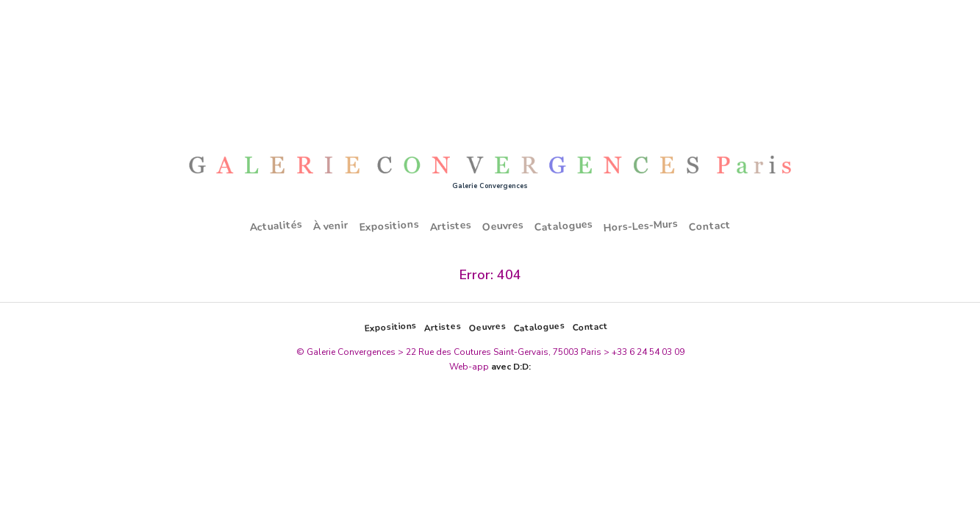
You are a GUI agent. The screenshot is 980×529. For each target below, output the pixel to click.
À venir (330, 226)
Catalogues (563, 226)
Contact (709, 226)
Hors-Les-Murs (640, 226)
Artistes (450, 226)
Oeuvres (502, 226)
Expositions (389, 226)
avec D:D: (511, 367)
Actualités (276, 226)
